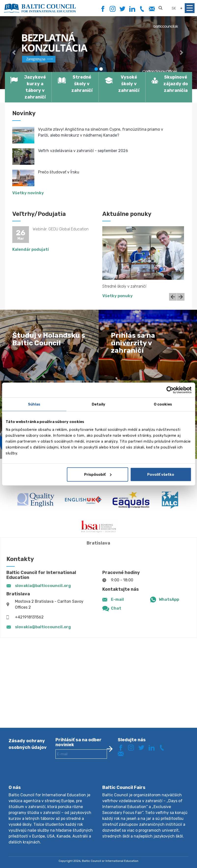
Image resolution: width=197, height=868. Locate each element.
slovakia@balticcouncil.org (43, 586)
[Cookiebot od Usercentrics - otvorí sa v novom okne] (170, 390)
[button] (15, 53)
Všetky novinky (28, 193)
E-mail (117, 599)
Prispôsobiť (98, 474)
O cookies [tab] (163, 404)
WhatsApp (169, 599)
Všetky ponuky (118, 296)
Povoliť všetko (161, 474)
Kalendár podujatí (31, 249)
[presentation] (93, 776)
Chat (116, 608)
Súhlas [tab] (34, 404)
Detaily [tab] (98, 404)
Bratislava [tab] (98, 543)
